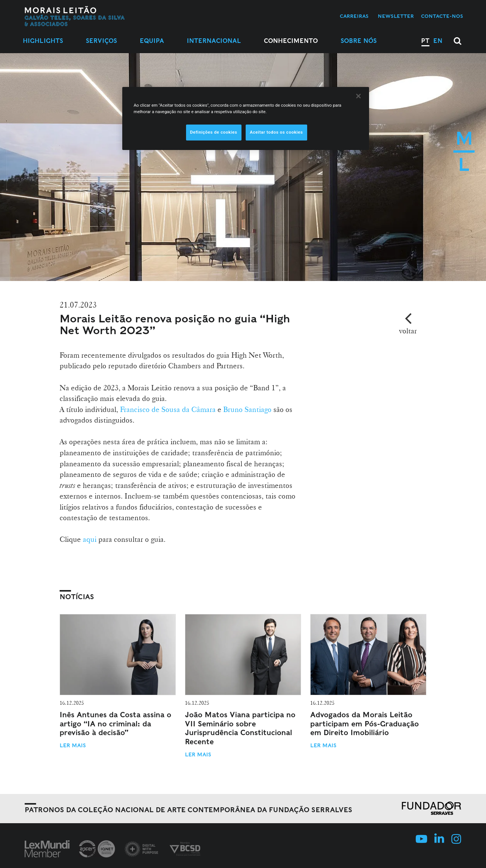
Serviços (101, 41)
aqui (90, 539)
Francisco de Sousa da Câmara (168, 409)
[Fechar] (358, 96)
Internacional (214, 41)
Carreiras (354, 16)
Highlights (43, 41)
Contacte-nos (442, 16)
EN (438, 41)
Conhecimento (291, 41)
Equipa (152, 41)
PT (425, 41)
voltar (408, 331)
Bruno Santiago (248, 409)
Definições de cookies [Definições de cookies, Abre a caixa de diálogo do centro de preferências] (214, 132)
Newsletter (396, 16)
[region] (246, 118)
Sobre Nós (359, 41)
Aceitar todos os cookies (276, 132)
